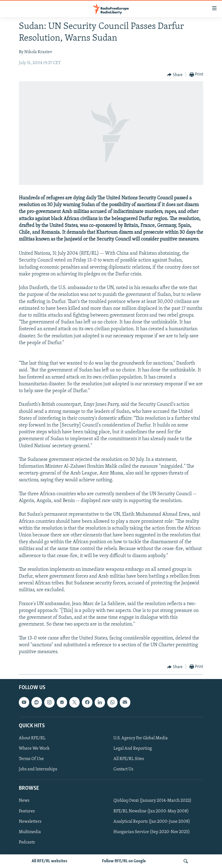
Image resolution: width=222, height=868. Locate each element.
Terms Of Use (31, 759)
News (24, 801)
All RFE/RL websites (49, 861)
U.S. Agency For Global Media (141, 738)
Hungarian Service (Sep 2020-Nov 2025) (152, 832)
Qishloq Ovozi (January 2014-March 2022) (152, 801)
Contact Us (123, 770)
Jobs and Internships (38, 770)
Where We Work (34, 749)
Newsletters (30, 822)
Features (27, 811)
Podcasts (27, 842)
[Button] (175, 75)
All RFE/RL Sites (129, 759)
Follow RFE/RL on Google (124, 861)
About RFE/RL (32, 738)
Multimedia (30, 832)
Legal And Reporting (133, 749)
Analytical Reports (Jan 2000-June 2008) (152, 822)
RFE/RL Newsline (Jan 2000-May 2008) (151, 811)
